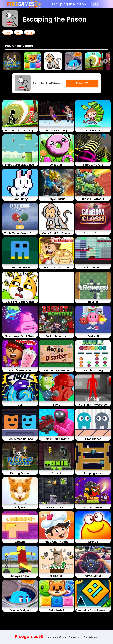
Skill (19, 32)
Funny (30, 32)
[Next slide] (105, 61)
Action (8, 32)
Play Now (82, 83)
